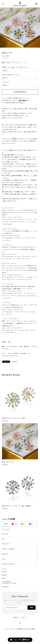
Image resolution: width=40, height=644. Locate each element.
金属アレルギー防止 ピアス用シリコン (15, 67)
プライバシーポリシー (11, 629)
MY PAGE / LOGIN (10, 583)
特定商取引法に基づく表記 (23, 629)
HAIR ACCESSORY (8, 564)
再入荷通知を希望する (20, 92)
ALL (3, 539)
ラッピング (6, 82)
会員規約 (33, 629)
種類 (3, 62)
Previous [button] (2, 28)
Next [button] (38, 28)
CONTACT (6, 587)
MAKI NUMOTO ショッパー (12, 75)
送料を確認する (23, 100)
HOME (4, 572)
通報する (15, 362)
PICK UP (5, 534)
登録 (31, 607)
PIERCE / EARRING (9, 549)
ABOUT (5, 575)
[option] (20, 28)
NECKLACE (6, 544)
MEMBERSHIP (7, 582)
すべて (6, 524)
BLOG (4, 578)
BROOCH (5, 554)
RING (4, 559)
